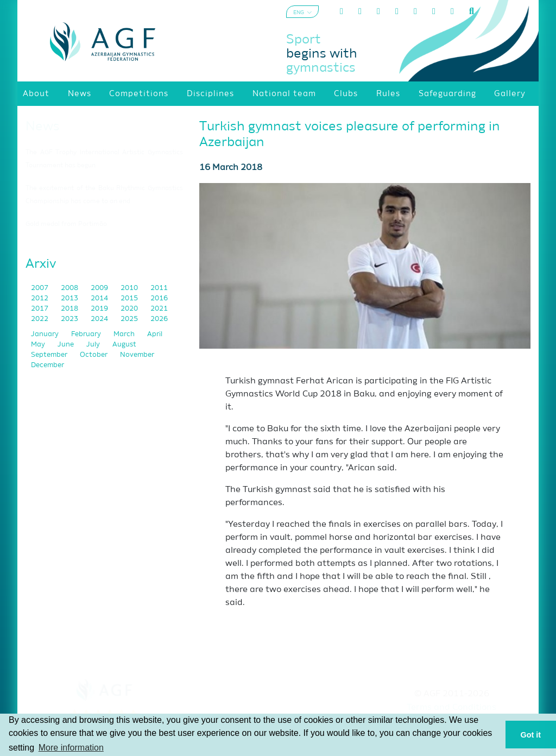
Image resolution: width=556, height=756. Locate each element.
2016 (159, 298)
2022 (40, 319)
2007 (40, 288)
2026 (159, 319)
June (67, 345)
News (43, 127)
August (124, 345)
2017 (40, 309)
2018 (70, 309)
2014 (100, 298)
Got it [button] (531, 735)
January (46, 334)
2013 (70, 298)
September (50, 355)
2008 (70, 288)
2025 (130, 319)
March (125, 334)
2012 (40, 298)
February (87, 334)
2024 (100, 319)
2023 (70, 319)
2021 (159, 309)
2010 (130, 288)
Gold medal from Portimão (66, 224)
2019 (100, 309)
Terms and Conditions (451, 708)
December (48, 365)
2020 (130, 309)
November (137, 355)
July (94, 345)
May (39, 345)
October (94, 355)
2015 (130, 298)
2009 (100, 288)
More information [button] (71, 748)
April (155, 334)
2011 (159, 288)
